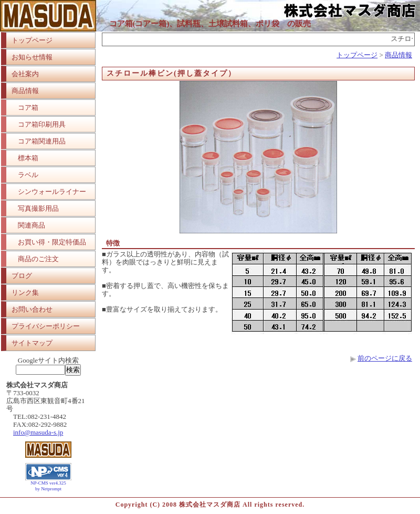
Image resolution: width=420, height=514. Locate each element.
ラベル (28, 175)
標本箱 (28, 158)
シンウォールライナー (52, 192)
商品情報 (25, 91)
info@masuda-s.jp (38, 432)
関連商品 (31, 225)
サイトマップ (32, 343)
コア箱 (28, 107)
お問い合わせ (32, 309)
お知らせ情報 (32, 57)
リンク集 (25, 292)
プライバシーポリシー (46, 326)
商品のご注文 (38, 259)
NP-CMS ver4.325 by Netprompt (48, 486)
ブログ (22, 276)
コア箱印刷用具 (42, 124)
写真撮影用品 (38, 208)
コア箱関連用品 (42, 141)
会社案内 (25, 74)
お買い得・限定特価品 (52, 242)
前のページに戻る (385, 358)
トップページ (32, 40)
